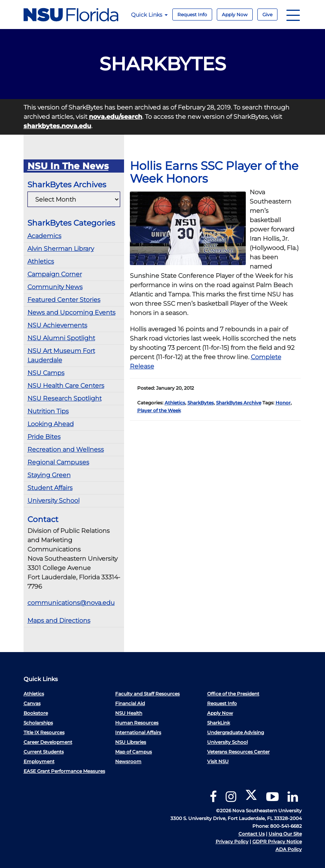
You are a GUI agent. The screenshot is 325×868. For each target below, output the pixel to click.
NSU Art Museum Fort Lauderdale (61, 355)
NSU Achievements (57, 325)
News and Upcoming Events (71, 312)
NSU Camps (46, 373)
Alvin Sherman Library (61, 249)
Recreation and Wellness (66, 449)
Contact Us (252, 834)
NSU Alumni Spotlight (61, 338)
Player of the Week (159, 410)
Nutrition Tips (48, 411)
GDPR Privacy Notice (277, 841)
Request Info (192, 15)
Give (267, 15)
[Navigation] (293, 15)
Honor (283, 403)
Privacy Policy (232, 841)
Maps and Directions (59, 621)
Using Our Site (285, 834)
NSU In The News (68, 166)
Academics (44, 236)
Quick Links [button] (149, 15)
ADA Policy (289, 849)
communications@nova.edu (71, 603)
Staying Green (49, 475)
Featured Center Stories (64, 300)
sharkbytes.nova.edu (57, 126)
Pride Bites (44, 437)
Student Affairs (50, 488)
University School (54, 501)
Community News (55, 287)
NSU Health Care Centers (66, 386)
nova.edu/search (116, 117)
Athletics (41, 261)
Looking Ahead (51, 424)
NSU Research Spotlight (65, 398)
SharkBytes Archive (239, 403)
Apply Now (235, 15)
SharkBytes (201, 403)
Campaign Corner (55, 274)
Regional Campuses (58, 462)
